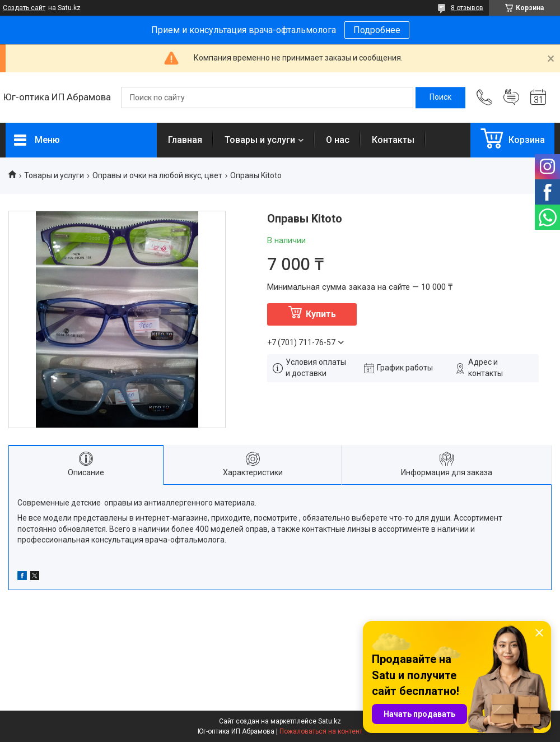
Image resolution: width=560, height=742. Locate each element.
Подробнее (377, 30)
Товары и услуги (260, 140)
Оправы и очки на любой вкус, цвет (157, 175)
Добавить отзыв (511, 98)
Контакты (393, 140)
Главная (185, 140)
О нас (338, 140)
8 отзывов (467, 8)
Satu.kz (330, 721)
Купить (321, 314)
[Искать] (440, 98)
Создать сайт (24, 8)
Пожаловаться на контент (321, 731)
